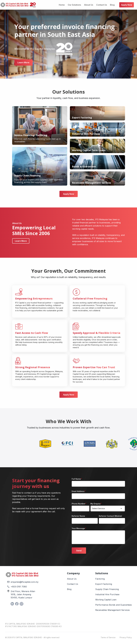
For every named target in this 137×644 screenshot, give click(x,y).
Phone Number (79, 504)
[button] (108, 509)
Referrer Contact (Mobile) (110, 516)
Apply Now (69, 194)
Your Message (79, 528)
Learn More (23, 62)
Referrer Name (78, 516)
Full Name (77, 479)
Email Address (79, 491)
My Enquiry (96, 504)
